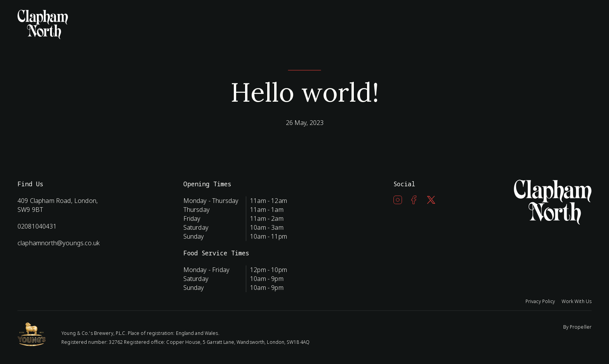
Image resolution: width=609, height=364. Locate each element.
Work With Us (577, 301)
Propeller (581, 327)
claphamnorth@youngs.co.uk (59, 243)
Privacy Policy (540, 301)
